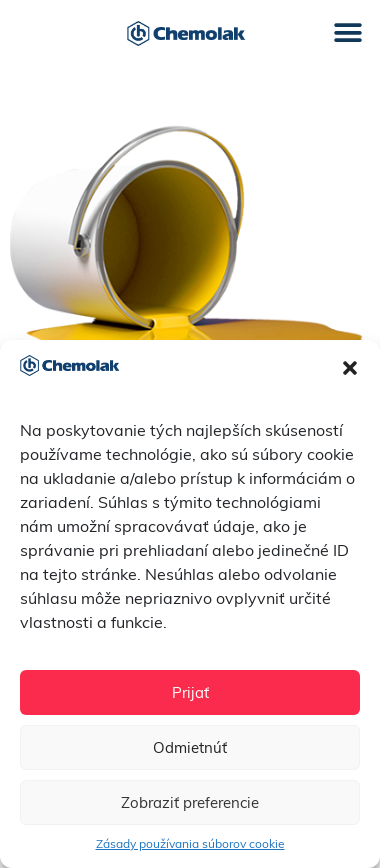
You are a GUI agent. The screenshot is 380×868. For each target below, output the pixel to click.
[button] (350, 368)
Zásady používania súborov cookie (190, 843)
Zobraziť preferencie (190, 802)
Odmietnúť (190, 747)
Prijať (190, 692)
